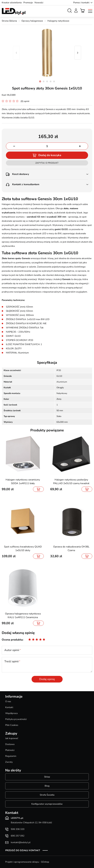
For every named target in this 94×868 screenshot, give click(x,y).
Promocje (28, 3)
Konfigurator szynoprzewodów (47, 804)
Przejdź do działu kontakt (23, 850)
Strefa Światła (47, 795)
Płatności (10, 750)
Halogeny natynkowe (58, 21)
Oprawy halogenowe (32, 21)
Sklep (47, 777)
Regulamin (11, 756)
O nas (8, 701)
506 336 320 (18, 829)
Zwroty (9, 762)
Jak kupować (12, 738)
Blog (47, 786)
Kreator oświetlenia (12, 3)
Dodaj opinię (47, 679)
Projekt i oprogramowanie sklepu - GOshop (27, 862)
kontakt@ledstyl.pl (21, 842)
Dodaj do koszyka (50, 155)
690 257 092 (18, 836)
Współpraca (11, 713)
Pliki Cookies (12, 725)
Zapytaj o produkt (47, 163)
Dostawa (10, 744)
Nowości (39, 3)
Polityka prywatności (16, 719)
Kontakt (9, 707)
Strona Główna (9, 21)
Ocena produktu (12, 640)
